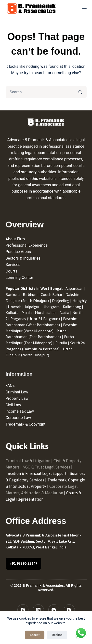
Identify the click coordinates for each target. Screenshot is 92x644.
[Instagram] (69, 610)
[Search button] (80, 92)
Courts (12, 271)
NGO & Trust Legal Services (46, 467)
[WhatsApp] (54, 610)
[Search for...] (40, 92)
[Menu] (84, 9)
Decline (57, 635)
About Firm (15, 239)
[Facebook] (23, 610)
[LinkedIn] (38, 610)
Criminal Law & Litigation (28, 461)
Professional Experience (27, 245)
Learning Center (20, 278)
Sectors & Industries (23, 258)
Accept (35, 635)
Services (13, 265)
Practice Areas (18, 252)
